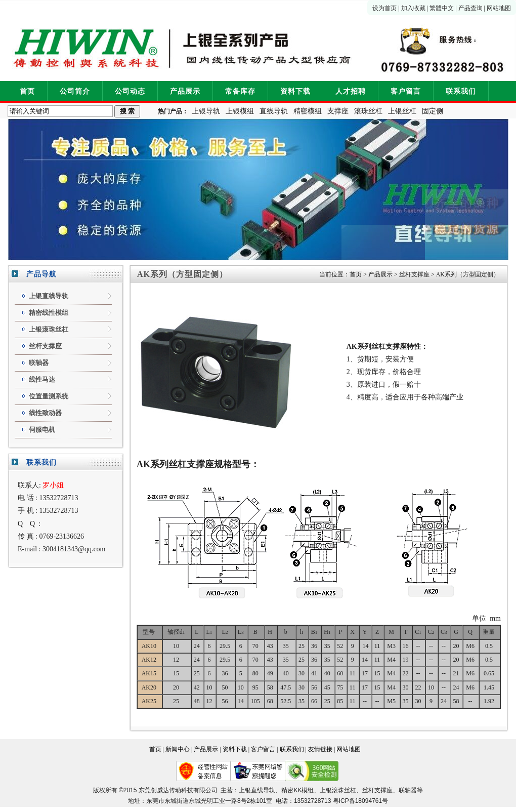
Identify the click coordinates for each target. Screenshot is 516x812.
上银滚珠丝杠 (338, 790)
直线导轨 (274, 111)
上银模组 (240, 111)
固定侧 (433, 111)
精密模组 (308, 111)
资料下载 (295, 91)
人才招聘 (351, 91)
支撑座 (338, 111)
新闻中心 (178, 749)
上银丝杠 (402, 111)
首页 (27, 91)
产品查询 (470, 8)
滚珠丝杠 (368, 111)
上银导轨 (206, 111)
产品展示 (185, 91)
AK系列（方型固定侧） (468, 274)
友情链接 (320, 749)
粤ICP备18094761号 (360, 801)
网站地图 (499, 8)
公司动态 (130, 91)
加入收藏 (413, 8)
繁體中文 (442, 8)
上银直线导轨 (257, 790)
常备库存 (240, 91)
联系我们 (461, 91)
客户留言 (406, 91)
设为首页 (384, 8)
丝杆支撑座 (414, 274)
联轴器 (408, 790)
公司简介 (75, 91)
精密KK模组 (297, 790)
